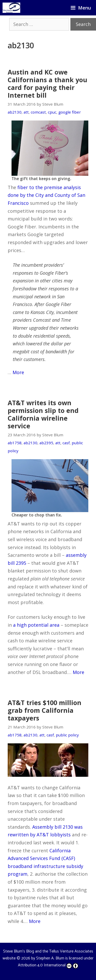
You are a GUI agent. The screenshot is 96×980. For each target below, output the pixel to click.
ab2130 (15, 112)
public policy (67, 735)
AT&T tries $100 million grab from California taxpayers (45, 710)
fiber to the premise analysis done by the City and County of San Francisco (46, 195)
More (18, 372)
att (26, 112)
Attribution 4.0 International (48, 965)
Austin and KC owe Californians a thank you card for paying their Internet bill (47, 84)
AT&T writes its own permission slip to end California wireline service (43, 414)
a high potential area (36, 625)
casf (66, 443)
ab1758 (15, 443)
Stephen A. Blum (50, 958)
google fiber (70, 112)
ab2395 (46, 443)
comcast (38, 112)
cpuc (52, 112)
